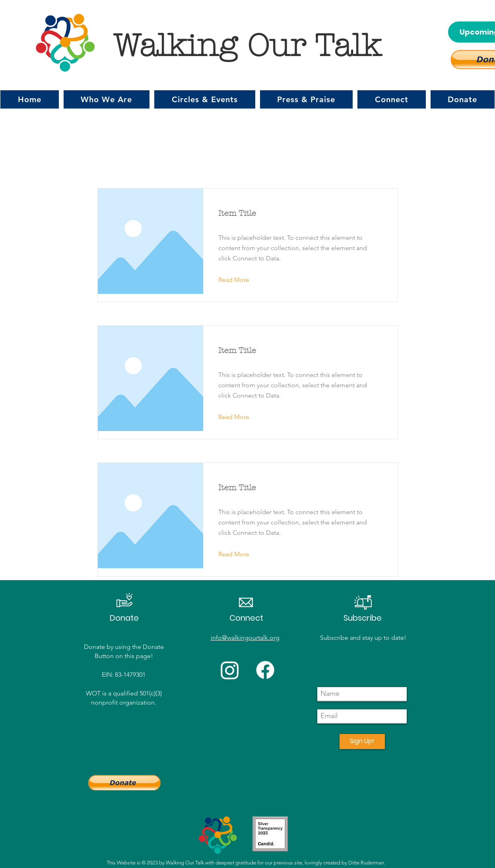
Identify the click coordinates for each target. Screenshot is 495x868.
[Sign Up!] (362, 742)
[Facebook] (265, 670)
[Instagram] (230, 670)
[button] (107, 99)
